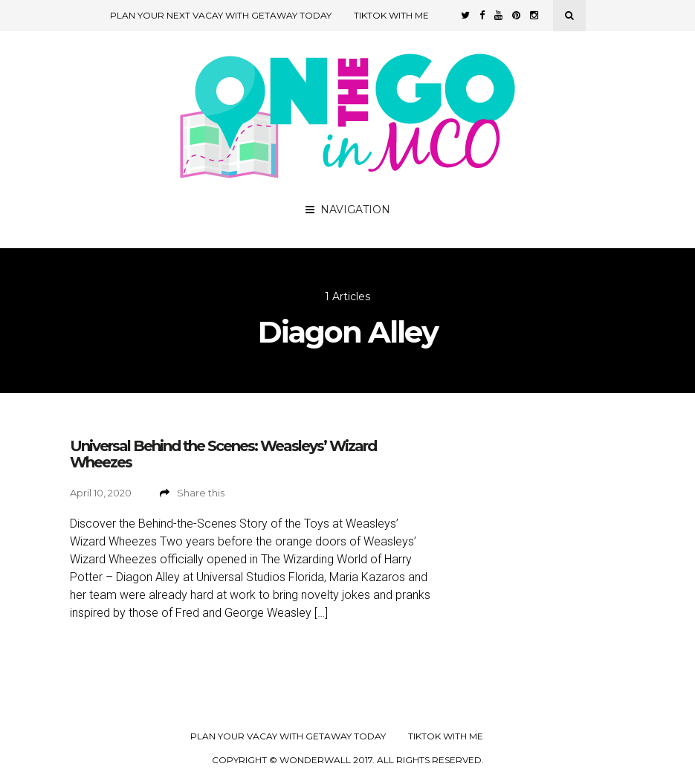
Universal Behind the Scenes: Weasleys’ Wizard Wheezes (223, 454)
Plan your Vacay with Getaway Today (288, 736)
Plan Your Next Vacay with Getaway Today (221, 15)
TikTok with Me (391, 15)
